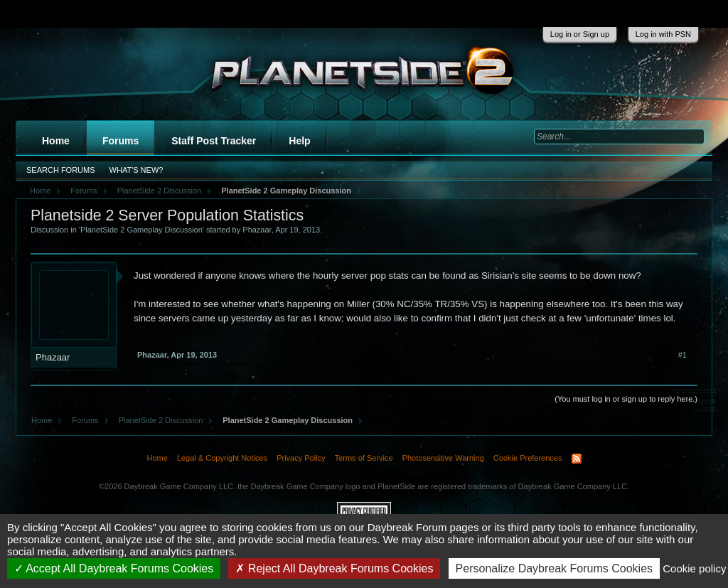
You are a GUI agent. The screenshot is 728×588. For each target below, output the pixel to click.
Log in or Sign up (580, 34)
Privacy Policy (301, 458)
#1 (682, 355)
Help (299, 141)
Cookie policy (694, 568)
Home (56, 141)
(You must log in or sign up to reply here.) (626, 399)
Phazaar (257, 230)
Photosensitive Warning (443, 458)
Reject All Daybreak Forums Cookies (334, 568)
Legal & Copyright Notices (222, 458)
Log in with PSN (663, 34)
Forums (121, 141)
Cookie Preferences (528, 458)
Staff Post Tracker (214, 141)
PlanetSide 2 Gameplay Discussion (141, 230)
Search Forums (61, 170)
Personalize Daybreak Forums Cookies (554, 568)
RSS (577, 459)
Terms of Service (364, 458)
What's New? (136, 170)
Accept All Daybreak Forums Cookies (114, 568)
